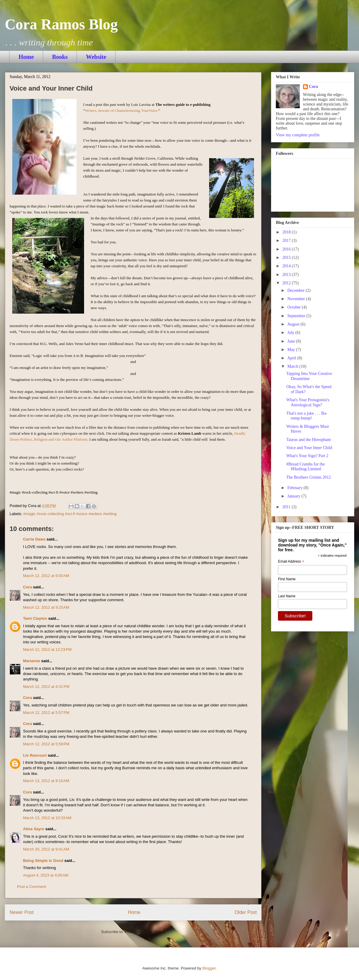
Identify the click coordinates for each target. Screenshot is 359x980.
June (292, 341)
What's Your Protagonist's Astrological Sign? (308, 402)
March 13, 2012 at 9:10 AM (46, 781)
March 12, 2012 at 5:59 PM (46, 744)
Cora (28, 587)
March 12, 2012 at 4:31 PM (46, 687)
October (295, 307)
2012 (287, 283)
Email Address (291, 562)
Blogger (209, 968)
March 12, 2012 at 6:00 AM (46, 576)
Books (60, 57)
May (292, 350)
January (294, 496)
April (292, 358)
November (297, 299)
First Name (287, 579)
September (297, 316)
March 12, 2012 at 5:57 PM (46, 713)
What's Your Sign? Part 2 (307, 456)
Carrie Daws (34, 539)
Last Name (287, 596)
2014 (287, 266)
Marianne (32, 661)
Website (96, 57)
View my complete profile (298, 135)
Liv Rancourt (35, 755)
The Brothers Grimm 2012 (309, 477)
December (296, 290)
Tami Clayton (35, 618)
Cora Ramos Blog (61, 24)
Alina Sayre (34, 829)
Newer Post (22, 912)
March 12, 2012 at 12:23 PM (47, 649)
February (295, 488)
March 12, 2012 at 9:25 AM (46, 607)
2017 (287, 241)
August (294, 324)
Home (26, 57)
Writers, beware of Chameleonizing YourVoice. (122, 110)
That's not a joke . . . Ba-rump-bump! (307, 416)
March (293, 366)
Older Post (246, 912)
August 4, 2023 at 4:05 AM (46, 875)
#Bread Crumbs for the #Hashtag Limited (306, 467)
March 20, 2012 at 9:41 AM (46, 849)
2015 (287, 258)
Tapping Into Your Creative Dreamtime (309, 376)
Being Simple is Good (43, 861)
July (291, 333)
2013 (287, 275)
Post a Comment (32, 887)
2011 (287, 507)
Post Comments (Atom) (145, 932)
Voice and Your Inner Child (309, 448)
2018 (287, 232)
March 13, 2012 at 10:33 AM (47, 818)
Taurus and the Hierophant (309, 440)
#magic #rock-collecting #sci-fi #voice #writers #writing (70, 514)
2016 (287, 249)
